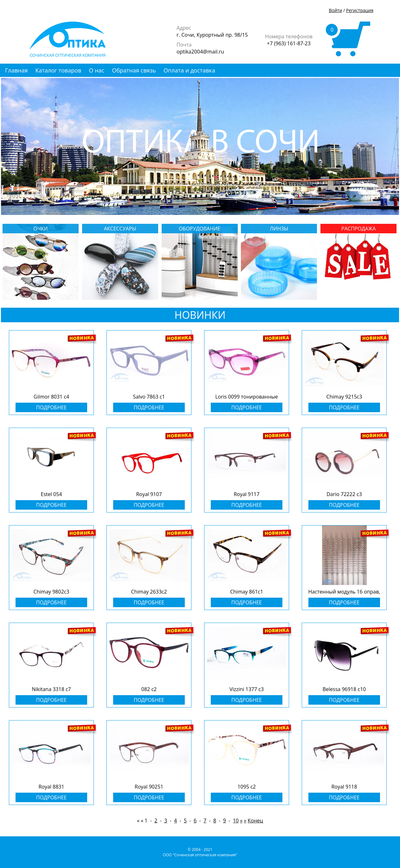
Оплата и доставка (189, 70)
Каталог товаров (58, 70)
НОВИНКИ (200, 315)
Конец (255, 821)
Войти (335, 10)
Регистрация (360, 10)
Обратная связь (134, 70)
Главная (16, 70)
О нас (97, 70)
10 (236, 821)
